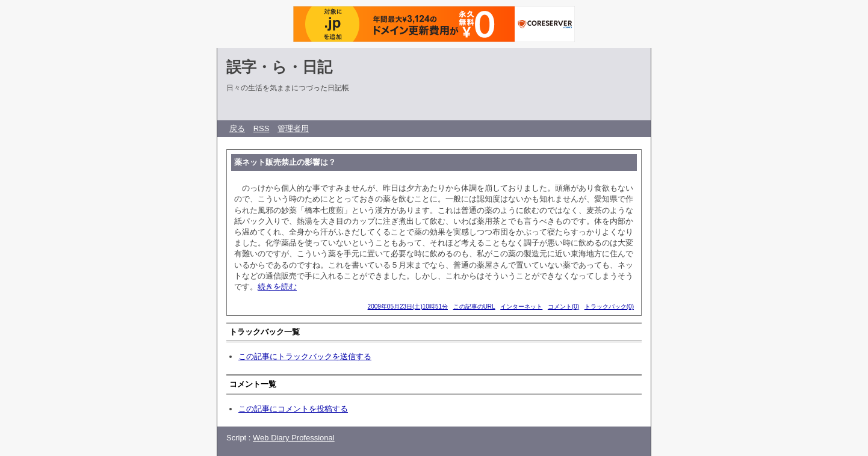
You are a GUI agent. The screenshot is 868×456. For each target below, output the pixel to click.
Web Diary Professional (294, 438)
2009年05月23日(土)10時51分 (408, 307)
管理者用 (293, 128)
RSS (262, 128)
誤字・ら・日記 (279, 67)
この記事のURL (474, 307)
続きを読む (277, 287)
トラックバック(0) (609, 307)
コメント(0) (563, 307)
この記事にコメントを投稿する (293, 409)
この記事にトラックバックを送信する (305, 356)
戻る (237, 128)
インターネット (521, 307)
